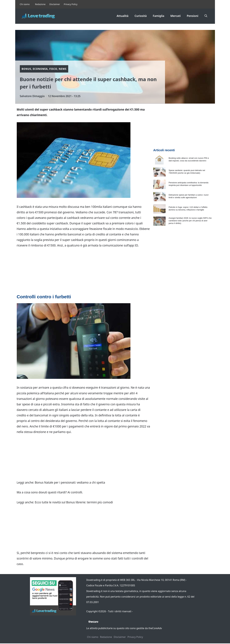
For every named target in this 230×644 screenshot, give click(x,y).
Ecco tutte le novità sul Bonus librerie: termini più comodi (74, 502)
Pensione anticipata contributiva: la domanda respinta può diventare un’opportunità (189, 184)
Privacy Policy (71, 4)
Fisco (53, 69)
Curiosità (141, 16)
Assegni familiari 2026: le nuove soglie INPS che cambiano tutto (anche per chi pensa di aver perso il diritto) (190, 221)
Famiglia (159, 16)
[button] (206, 16)
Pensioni (193, 16)
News (63, 69)
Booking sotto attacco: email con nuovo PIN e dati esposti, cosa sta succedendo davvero (189, 159)
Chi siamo (25, 4)
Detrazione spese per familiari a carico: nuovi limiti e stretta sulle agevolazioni (189, 196)
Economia (40, 69)
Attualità (123, 16)
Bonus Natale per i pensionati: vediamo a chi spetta (70, 483)
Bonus (26, 69)
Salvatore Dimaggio (32, 96)
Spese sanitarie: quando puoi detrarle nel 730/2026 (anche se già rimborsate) (187, 172)
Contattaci (139, 611)
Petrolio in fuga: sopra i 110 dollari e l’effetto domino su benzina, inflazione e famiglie (188, 208)
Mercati (176, 16)
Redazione (40, 4)
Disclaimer (55, 4)
